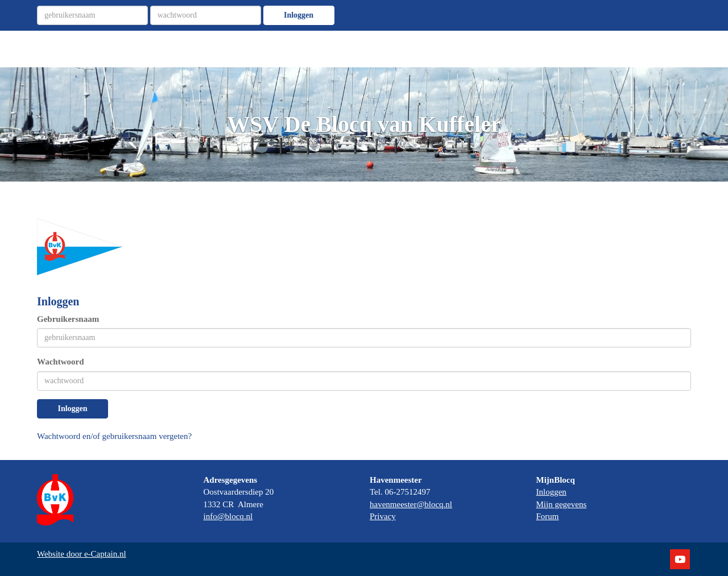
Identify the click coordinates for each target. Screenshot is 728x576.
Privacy (383, 516)
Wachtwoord (61, 362)
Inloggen (299, 15)
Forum (548, 516)
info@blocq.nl (228, 516)
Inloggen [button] (72, 409)
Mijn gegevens (562, 504)
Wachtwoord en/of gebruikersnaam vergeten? (114, 436)
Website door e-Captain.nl (82, 554)
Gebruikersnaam (68, 319)
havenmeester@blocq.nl (411, 504)
